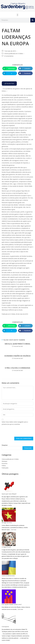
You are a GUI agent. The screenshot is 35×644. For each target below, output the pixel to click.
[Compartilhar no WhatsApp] (10, 68)
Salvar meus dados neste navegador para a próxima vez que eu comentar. (15, 423)
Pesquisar (5, 445)
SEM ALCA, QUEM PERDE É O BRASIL (17, 344)
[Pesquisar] (33, 20)
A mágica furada (6, 547)
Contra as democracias (8, 576)
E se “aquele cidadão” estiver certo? (12, 604)
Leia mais (14, 530)
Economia (5, 463)
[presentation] (16, 432)
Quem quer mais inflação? (9, 494)
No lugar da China (7, 523)
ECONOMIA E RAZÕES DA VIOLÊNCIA (17, 356)
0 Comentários (9, 56)
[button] (17, 15)
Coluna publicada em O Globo (14, 54)
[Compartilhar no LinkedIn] (25, 68)
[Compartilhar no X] (10, 73)
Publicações (5, 468)
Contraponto (5, 627)
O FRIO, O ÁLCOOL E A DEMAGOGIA (17, 368)
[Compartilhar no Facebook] (25, 73)
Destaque (4, 461)
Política (4, 466)
